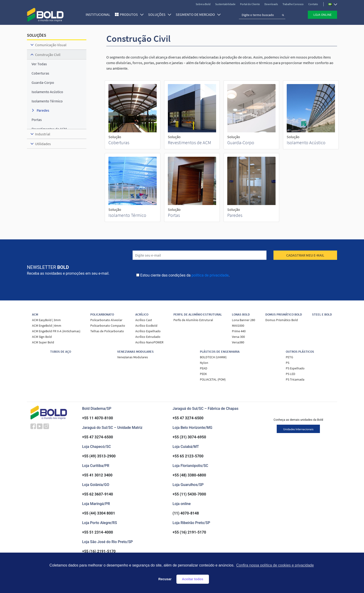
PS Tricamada (295, 379)
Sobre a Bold (203, 4)
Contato (313, 4)
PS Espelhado (295, 368)
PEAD (204, 368)
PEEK (203, 374)
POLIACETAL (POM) (213, 379)
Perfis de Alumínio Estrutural (193, 320)
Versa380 (238, 342)
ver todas (39, 64)
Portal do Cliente (250, 4)
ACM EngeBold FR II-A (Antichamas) (56, 331)
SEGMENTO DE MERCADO (198, 14)
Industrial (43, 134)
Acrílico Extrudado (148, 337)
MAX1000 (238, 326)
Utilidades (43, 144)
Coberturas (119, 142)
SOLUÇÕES (160, 14)
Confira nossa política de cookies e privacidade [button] (275, 565)
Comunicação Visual (51, 45)
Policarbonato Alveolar (106, 320)
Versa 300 (238, 337)
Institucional (98, 14)
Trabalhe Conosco (293, 4)
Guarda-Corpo (241, 142)
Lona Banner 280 (244, 320)
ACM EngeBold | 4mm (47, 326)
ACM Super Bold (43, 342)
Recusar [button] (165, 579)
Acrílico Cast (144, 320)
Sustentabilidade (225, 4)
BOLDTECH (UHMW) (213, 357)
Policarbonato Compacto (108, 326)
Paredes (235, 215)
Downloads (271, 4)
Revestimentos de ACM (189, 142)
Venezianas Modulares (133, 357)
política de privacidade (210, 275)
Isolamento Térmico (127, 215)
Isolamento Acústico (306, 142)
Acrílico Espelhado (148, 331)
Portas (174, 215)
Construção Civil (48, 55)
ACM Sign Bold (42, 337)
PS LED (291, 374)
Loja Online (322, 15)
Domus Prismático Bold (282, 320)
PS (288, 363)
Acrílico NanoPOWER (149, 342)
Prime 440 (239, 331)
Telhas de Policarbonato (107, 331)
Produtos (132, 14)
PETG (289, 357)
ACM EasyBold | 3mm (46, 320)
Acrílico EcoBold (146, 326)
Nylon (204, 363)
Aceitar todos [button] (193, 579)
